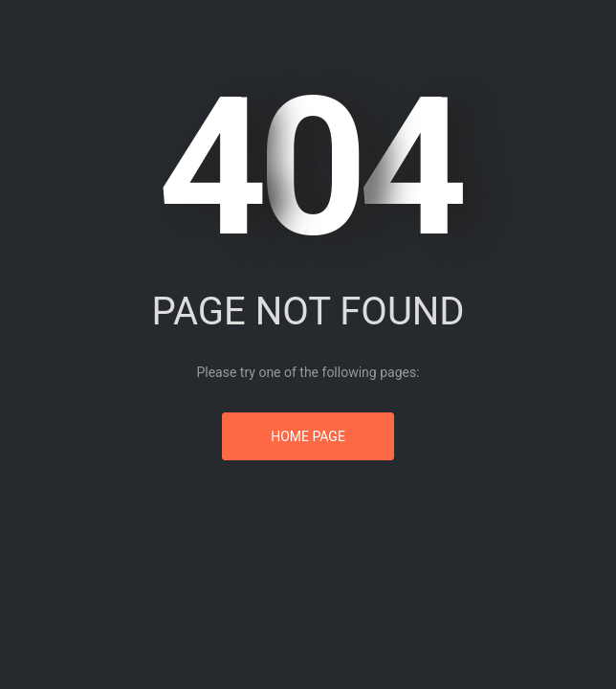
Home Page (308, 436)
